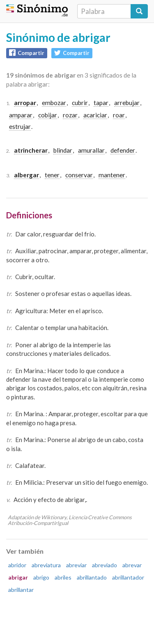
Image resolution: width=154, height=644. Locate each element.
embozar (54, 103)
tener (52, 175)
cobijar (48, 115)
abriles (63, 577)
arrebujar (127, 103)
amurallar (91, 150)
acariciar (95, 115)
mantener (112, 175)
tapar (101, 103)
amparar (21, 115)
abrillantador (128, 577)
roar (119, 115)
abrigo (41, 577)
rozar (70, 115)
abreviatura (46, 565)
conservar (79, 175)
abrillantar (21, 590)
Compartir (27, 53)
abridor (17, 565)
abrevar (132, 565)
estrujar (20, 126)
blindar (63, 150)
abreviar (76, 565)
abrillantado (92, 577)
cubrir (80, 103)
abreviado (105, 565)
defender (123, 150)
